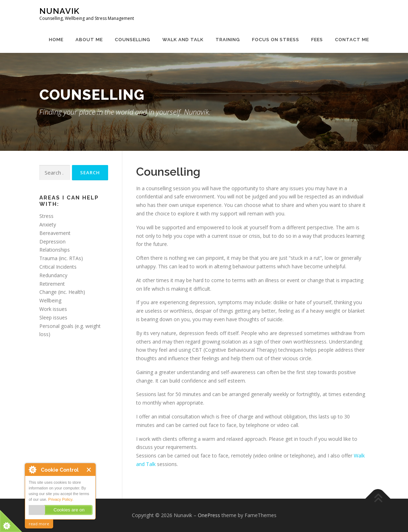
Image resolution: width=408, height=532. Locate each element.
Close (89, 470)
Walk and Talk (183, 40)
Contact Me (352, 40)
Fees (317, 40)
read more (39, 524)
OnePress (209, 515)
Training (228, 40)
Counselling (133, 40)
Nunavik (59, 11)
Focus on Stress (276, 40)
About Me (89, 40)
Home (56, 40)
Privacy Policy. (61, 499)
